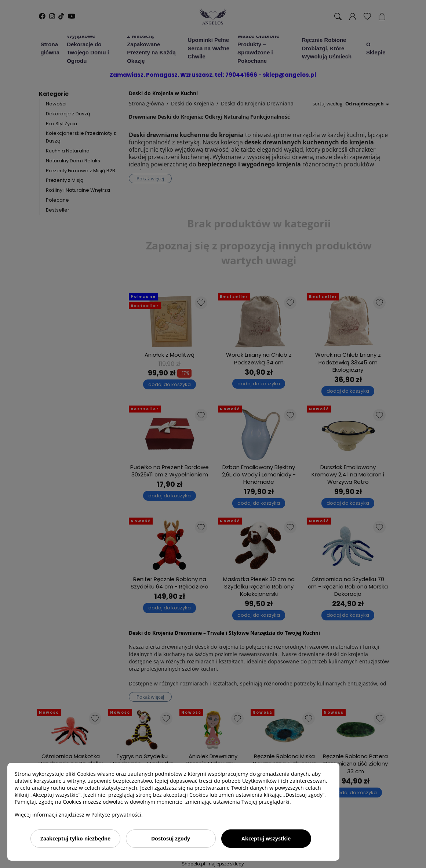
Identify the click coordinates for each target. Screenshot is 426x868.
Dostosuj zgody (171, 838)
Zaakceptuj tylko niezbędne (75, 838)
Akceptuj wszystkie (266, 838)
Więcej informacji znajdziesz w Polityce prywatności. (79, 815)
